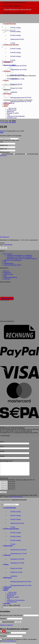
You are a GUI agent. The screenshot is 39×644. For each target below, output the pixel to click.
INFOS (6, 106)
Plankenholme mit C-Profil (17, 70)
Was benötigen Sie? (7, 461)
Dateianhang (4, 481)
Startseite (3, 131)
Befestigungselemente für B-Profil (19, 98)
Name (2, 442)
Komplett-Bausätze (10, 24)
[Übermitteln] (4, 32)
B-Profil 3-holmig (14, 35)
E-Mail (2, 451)
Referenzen (11, 112)
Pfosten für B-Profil (14, 84)
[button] (4, 88)
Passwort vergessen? (7, 628)
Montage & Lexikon (13, 113)
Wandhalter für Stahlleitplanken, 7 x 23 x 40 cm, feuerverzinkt (19, 240)
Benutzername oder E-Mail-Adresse (11, 618)
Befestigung (7, 580)
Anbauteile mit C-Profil (16, 79)
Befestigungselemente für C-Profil (19, 101)
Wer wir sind (12, 108)
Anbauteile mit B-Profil (16, 75)
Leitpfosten (12, 92)
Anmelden (18, 625)
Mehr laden (4, 248)
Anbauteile (7, 558)
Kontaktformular (12, 118)
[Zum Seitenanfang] (1, 505)
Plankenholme (8, 62)
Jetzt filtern (3, 156)
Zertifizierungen (12, 110)
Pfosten (6, 81)
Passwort (3, 621)
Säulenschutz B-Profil (15, 39)
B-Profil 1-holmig (14, 28)
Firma (2, 447)
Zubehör (6, 105)
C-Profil (11, 43)
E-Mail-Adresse (5, 635)
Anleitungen (7, 103)
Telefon (2, 456)
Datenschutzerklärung (16, 499)
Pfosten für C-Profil (15, 88)
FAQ (8, 115)
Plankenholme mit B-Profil (17, 66)
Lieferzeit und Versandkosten (16, 116)
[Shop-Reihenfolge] (10, 139)
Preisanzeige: (8, 122)
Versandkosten (8, 245)
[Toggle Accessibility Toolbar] (4, 631)
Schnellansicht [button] (4, 237)
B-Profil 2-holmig (14, 32)
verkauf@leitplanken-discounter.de (17, 9)
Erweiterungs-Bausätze (11, 45)
